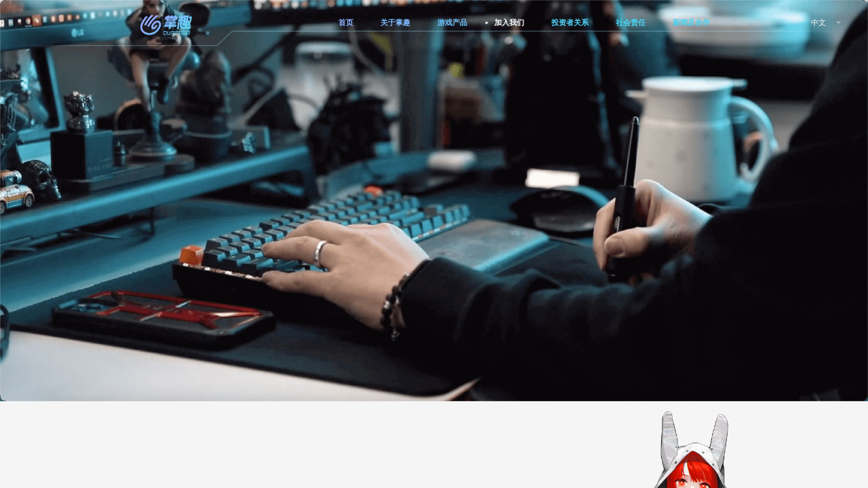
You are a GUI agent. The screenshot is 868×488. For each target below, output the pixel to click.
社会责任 (631, 22)
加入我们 (509, 22)
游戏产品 (452, 22)
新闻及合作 (691, 22)
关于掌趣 (395, 22)
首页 (346, 22)
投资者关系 (570, 22)
